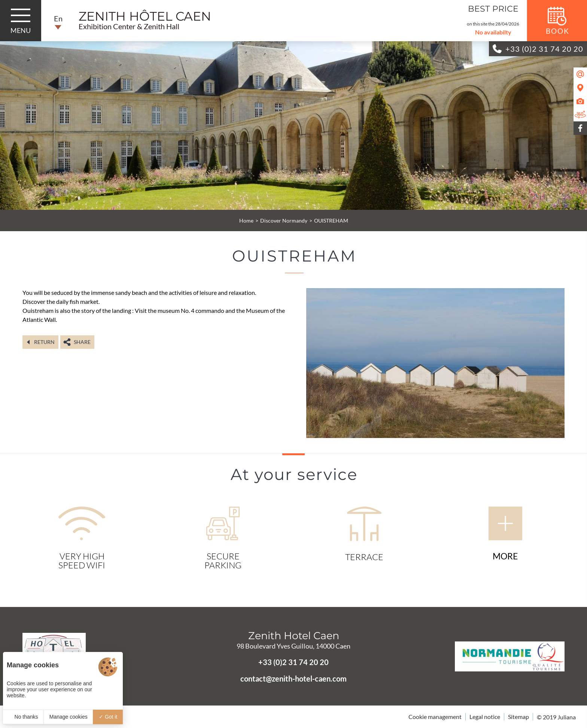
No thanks (23, 717)
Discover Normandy (284, 220)
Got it (108, 717)
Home (246, 220)
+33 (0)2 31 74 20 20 (293, 662)
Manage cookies (69, 717)
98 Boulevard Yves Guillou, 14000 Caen (293, 646)
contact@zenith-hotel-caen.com (293, 679)
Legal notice (485, 717)
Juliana (567, 717)
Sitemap (518, 717)
